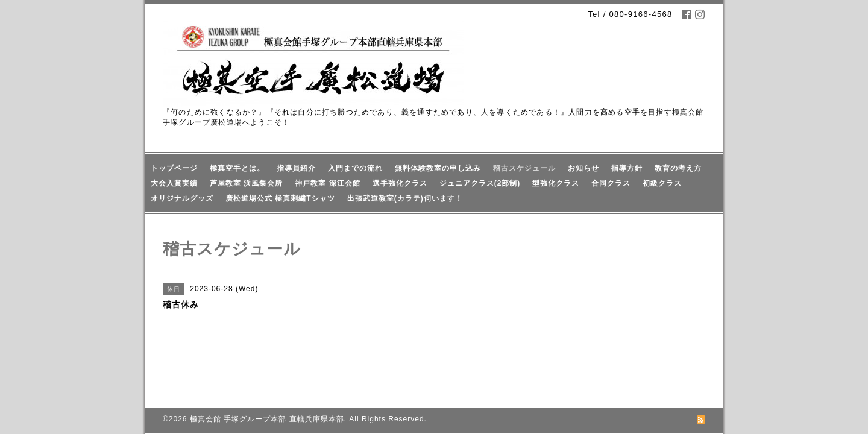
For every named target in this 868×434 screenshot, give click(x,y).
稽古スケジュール (524, 168)
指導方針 (627, 168)
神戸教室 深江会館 (327, 183)
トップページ (174, 168)
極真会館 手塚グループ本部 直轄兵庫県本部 (267, 380)
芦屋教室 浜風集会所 (246, 183)
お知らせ (583, 168)
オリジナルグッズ (182, 198)
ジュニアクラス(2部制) (480, 183)
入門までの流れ (355, 168)
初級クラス (662, 183)
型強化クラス (556, 183)
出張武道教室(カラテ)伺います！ (405, 198)
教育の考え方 (678, 168)
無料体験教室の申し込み (438, 168)
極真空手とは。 (237, 168)
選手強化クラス (400, 183)
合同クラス (611, 183)
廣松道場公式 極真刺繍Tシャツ (280, 198)
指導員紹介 (296, 168)
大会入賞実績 (174, 183)
